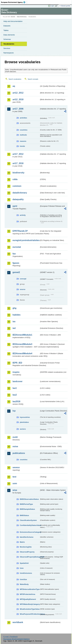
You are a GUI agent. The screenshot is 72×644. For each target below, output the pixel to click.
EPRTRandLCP (20, 231)
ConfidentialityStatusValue (30, 525)
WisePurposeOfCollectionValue (30, 614)
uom (15, 483)
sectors (23, 429)
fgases (16, 263)
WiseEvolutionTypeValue (30, 609)
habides (16, 315)
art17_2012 (18, 154)
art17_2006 (18, 109)
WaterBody (24, 584)
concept (23, 279)
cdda (15, 179)
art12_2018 (18, 99)
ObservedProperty (27, 552)
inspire (16, 372)
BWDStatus (24, 515)
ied (14, 328)
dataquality (18, 199)
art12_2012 (18, 93)
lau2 (15, 395)
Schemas (7, 39)
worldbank (18, 622)
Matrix (22, 542)
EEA (14, 2)
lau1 (15, 388)
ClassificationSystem (28, 520)
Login (52, 6)
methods (23, 135)
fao (14, 254)
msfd (15, 437)
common (17, 186)
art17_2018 (18, 163)
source (23, 289)
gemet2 (16, 272)
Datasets (7, 26)
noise (15, 446)
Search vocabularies (15, 79)
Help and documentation (13, 21)
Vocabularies (9, 44)
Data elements (9, 35)
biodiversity (18, 173)
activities (23, 118)
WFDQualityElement (28, 599)
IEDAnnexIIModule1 (22, 335)
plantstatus (24, 422)
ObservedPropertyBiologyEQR (30, 557)
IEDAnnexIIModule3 (22, 344)
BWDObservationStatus (29, 499)
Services (7, 48)
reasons (23, 141)
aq (14, 86)
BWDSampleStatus (27, 509)
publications (19, 453)
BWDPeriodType (26, 504)
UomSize (23, 579)
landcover (18, 381)
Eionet (13, 17)
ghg (14, 308)
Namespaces (9, 53)
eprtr (15, 206)
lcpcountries (25, 417)
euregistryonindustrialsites (26, 240)
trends (22, 146)
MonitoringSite (26, 547)
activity (23, 215)
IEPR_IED (17, 363)
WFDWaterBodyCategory (30, 604)
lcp (14, 411)
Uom (22, 568)
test (14, 477)
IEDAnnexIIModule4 (22, 353)
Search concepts (33, 79)
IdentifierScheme (27, 537)
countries (24, 130)
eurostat (17, 247)
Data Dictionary (22, 17)
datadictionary (20, 193)
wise (15, 490)
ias (14, 321)
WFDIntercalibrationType (30, 589)
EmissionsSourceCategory (30, 532)
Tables (6, 30)
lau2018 (16, 401)
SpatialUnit (24, 563)
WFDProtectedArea (27, 594)
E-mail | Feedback (10, 637)
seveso (16, 467)
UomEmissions (26, 573)
